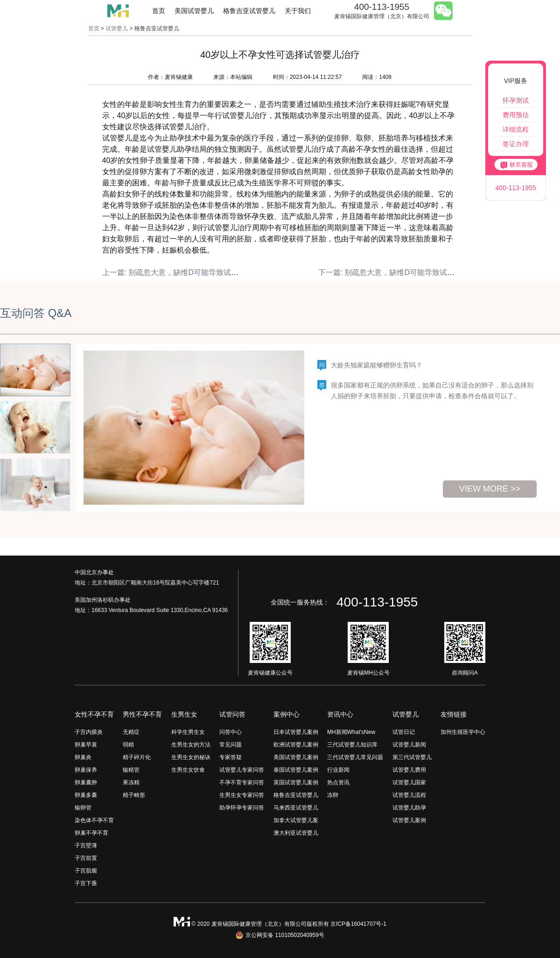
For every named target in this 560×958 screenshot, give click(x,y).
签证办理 (516, 144)
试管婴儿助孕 (409, 808)
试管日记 (404, 732)
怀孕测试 (516, 100)
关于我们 (298, 11)
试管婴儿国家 (409, 782)
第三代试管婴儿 (412, 757)
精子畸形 (134, 795)
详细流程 (516, 129)
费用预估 (516, 115)
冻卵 (333, 795)
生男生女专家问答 (242, 795)
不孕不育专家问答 (242, 782)
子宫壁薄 (86, 845)
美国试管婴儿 (194, 11)
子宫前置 (86, 858)
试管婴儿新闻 (409, 745)
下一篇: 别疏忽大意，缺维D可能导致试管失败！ (398, 272)
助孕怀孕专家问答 (242, 808)
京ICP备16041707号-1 (358, 924)
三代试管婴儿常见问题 (355, 757)
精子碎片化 (137, 757)
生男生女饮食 (188, 770)
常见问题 (231, 745)
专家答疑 (231, 757)
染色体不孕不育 (94, 820)
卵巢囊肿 (86, 782)
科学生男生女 (188, 732)
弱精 (128, 745)
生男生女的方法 (191, 745)
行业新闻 (338, 770)
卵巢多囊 (86, 795)
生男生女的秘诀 (191, 757)
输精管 (131, 770)
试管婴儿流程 (409, 795)
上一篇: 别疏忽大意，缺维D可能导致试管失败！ (182, 272)
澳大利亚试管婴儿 (296, 833)
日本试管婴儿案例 (296, 732)
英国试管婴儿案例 (296, 782)
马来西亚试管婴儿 (296, 808)
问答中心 (231, 732)
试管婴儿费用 (409, 770)
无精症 (131, 732)
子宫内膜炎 (89, 732)
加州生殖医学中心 (463, 732)
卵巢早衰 (86, 745)
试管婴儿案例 (409, 820)
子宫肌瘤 (86, 871)
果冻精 (131, 782)
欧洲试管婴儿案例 (296, 745)
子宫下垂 (86, 883)
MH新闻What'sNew (351, 732)
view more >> (490, 489)
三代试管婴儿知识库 (352, 745)
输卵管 (83, 808)
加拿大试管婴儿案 (296, 820)
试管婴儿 (117, 28)
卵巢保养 (86, 770)
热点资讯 (338, 782)
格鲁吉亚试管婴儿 (249, 11)
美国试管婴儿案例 (296, 757)
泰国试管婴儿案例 (296, 770)
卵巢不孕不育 (91, 833)
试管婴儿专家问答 (242, 770)
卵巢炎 (83, 757)
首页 (159, 11)
